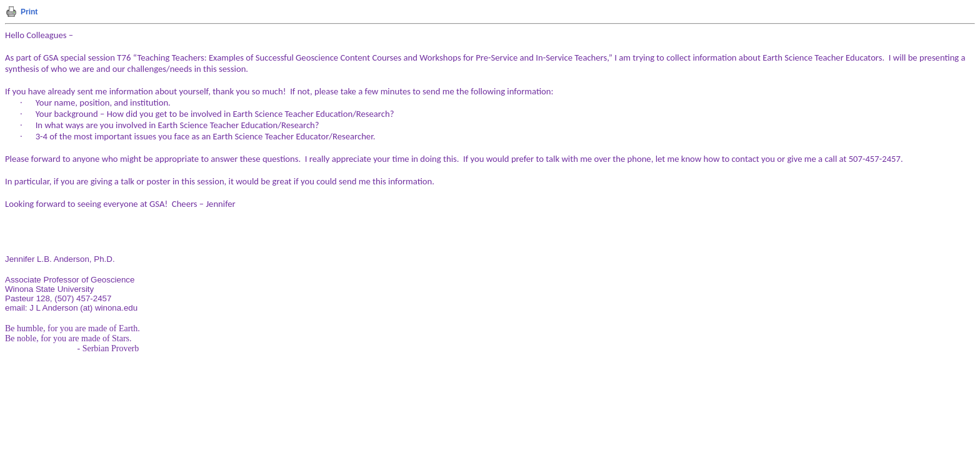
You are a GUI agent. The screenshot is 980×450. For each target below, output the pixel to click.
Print (29, 12)
